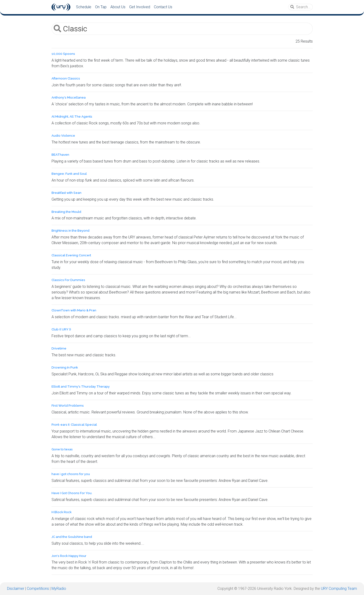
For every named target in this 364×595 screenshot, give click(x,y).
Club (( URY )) (61, 329)
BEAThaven (60, 155)
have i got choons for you (71, 474)
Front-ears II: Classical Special (74, 425)
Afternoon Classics (66, 78)
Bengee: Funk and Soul (69, 174)
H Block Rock (62, 512)
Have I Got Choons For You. (72, 493)
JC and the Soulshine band (72, 537)
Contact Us (163, 7)
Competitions (38, 589)
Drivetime (59, 348)
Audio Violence (63, 136)
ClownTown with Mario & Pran (74, 310)
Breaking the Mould (66, 212)
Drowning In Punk (65, 367)
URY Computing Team (339, 589)
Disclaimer (16, 589)
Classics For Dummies (68, 280)
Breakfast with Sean (66, 193)
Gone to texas (62, 449)
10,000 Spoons (63, 54)
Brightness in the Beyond (70, 231)
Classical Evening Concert (71, 255)
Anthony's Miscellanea (69, 97)
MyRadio (59, 589)
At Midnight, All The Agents (72, 117)
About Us (118, 7)
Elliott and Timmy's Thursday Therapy (81, 387)
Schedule (84, 7)
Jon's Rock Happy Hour (69, 556)
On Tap (101, 7)
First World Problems (68, 406)
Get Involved (140, 7)
